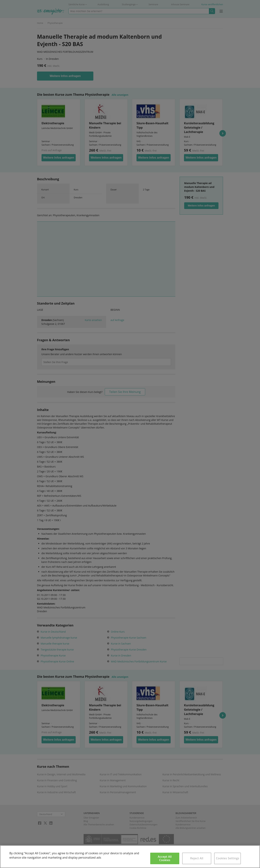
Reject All (197, 858)
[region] (130, 857)
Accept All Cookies (165, 858)
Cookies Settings (228, 858)
